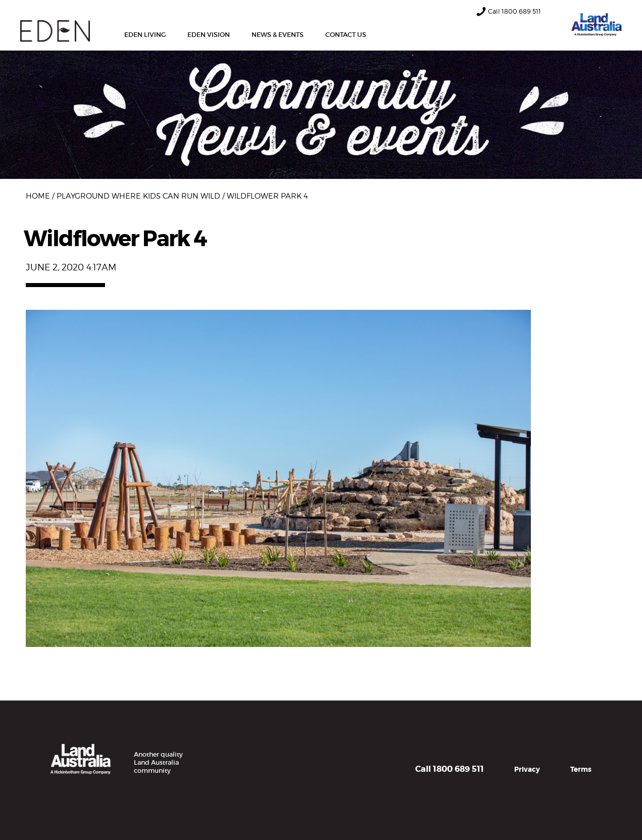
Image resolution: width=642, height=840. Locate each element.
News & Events (278, 35)
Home (38, 196)
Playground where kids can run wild (138, 196)
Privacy (527, 769)
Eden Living (145, 35)
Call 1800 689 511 (450, 769)
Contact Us (346, 35)
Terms (581, 769)
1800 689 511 (521, 11)
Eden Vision (209, 35)
